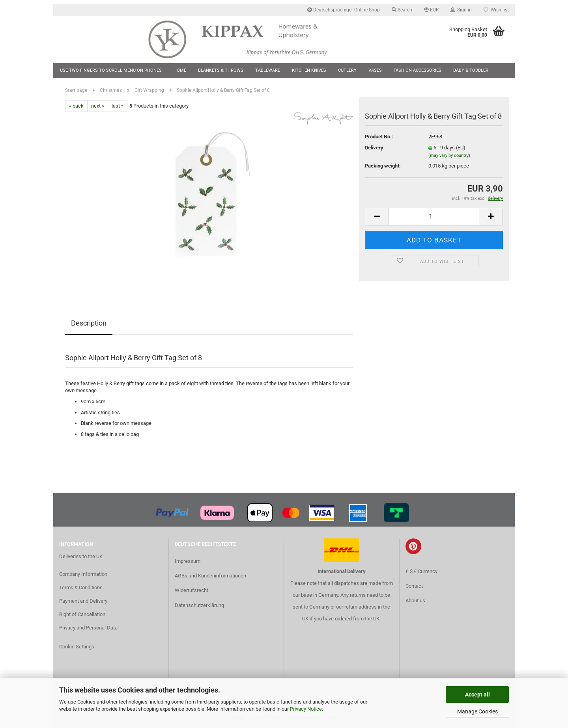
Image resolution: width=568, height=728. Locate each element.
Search (402, 10)
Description (89, 323)
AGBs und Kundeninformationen (210, 576)
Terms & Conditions (81, 587)
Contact (414, 586)
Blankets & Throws (221, 70)
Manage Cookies (477, 711)
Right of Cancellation (82, 614)
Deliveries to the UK (81, 556)
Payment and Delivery (83, 601)
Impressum (188, 561)
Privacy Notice (306, 709)
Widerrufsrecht (192, 590)
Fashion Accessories (418, 70)
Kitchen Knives (309, 70)
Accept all (477, 694)
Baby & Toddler (471, 70)
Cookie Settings (77, 647)
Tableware (268, 70)
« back (76, 106)
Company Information (83, 574)
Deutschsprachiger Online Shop (344, 10)
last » (118, 106)
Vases (375, 70)
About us (415, 600)
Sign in (461, 10)
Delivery (374, 148)
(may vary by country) (449, 155)
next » (98, 106)
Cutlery (347, 70)
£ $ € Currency (421, 571)
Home (180, 70)
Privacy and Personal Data (88, 628)
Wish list (496, 10)
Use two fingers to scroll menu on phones (111, 70)
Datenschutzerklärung (199, 605)
